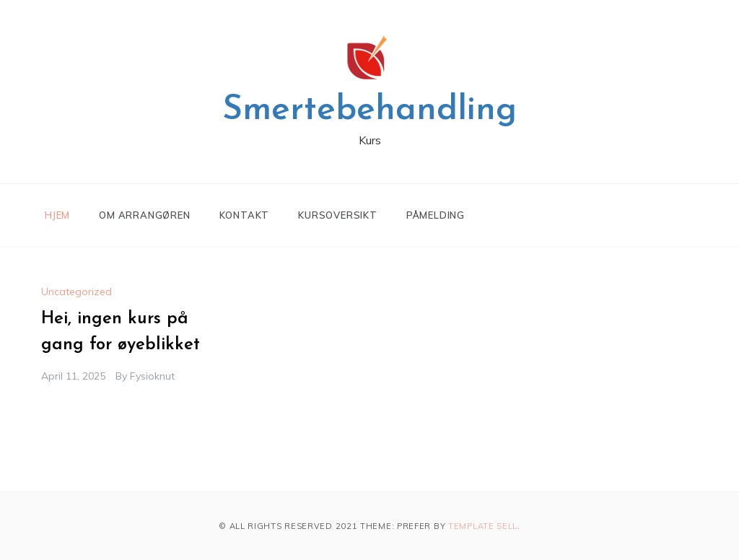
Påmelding (436, 215)
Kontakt (245, 215)
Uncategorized (76, 292)
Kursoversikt (338, 215)
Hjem (57, 215)
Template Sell (483, 526)
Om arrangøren (144, 215)
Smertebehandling (369, 110)
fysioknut (152, 376)
